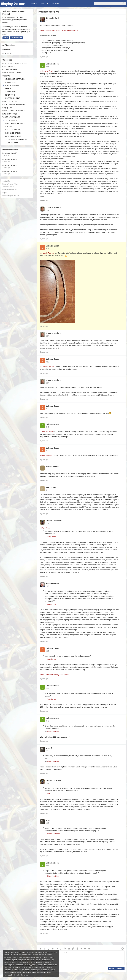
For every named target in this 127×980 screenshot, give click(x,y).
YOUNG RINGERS (11, 120)
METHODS (9, 89)
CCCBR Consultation (10, 70)
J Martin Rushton (54, 208)
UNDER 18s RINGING (13, 130)
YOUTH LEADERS (11, 143)
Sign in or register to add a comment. (82, 958)
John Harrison (52, 64)
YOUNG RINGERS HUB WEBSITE (17, 139)
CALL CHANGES (9, 66)
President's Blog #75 (49, 12)
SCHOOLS (9, 127)
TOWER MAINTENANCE (11, 117)
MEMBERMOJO (10, 82)
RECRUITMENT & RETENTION (14, 105)
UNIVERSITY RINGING (13, 136)
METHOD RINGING (12, 85)
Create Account (16, 38)
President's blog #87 (10, 153)
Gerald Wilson (52, 467)
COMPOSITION (10, 92)
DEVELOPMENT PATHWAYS (15, 123)
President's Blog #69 (10, 171)
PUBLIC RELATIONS (10, 101)
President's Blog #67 (10, 165)
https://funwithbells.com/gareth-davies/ (54, 675)
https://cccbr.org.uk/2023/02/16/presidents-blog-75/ (59, 30)
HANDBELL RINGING (12, 98)
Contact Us (6, 181)
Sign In (56, 3)
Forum (34, 3)
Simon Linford (52, 18)
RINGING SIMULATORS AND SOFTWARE (16, 111)
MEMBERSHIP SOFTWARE (15, 79)
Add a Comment (116, 968)
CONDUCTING (10, 95)
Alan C (49, 748)
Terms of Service (8, 187)
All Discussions (9, 45)
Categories (7, 49)
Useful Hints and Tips (10, 190)
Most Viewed (8, 53)
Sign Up (45, 3)
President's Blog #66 (10, 159)
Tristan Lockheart (54, 521)
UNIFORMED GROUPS (13, 133)
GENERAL (6, 76)
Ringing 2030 (7, 108)
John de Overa (53, 246)
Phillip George (52, 583)
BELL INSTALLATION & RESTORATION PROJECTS (16, 63)
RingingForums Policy (10, 184)
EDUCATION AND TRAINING (13, 73)
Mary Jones (51, 487)
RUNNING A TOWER (10, 114)
